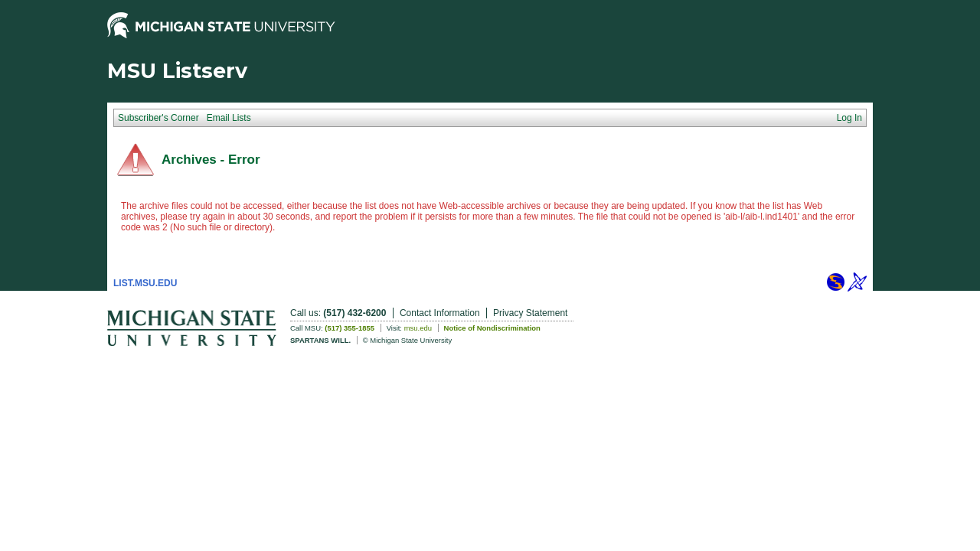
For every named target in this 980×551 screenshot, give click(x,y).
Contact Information (440, 313)
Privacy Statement (530, 313)
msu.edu (418, 328)
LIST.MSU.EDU (145, 283)
